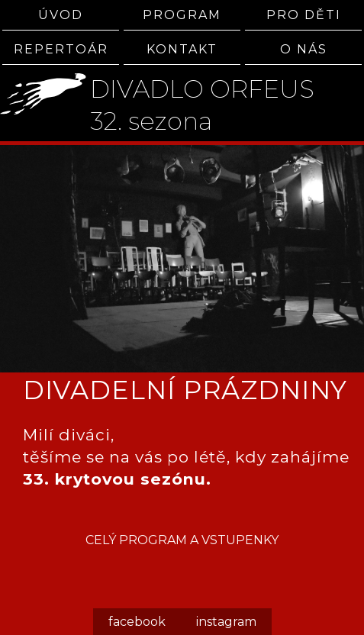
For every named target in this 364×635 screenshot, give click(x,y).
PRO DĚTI (304, 15)
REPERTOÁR (61, 49)
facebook (137, 622)
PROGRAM (182, 15)
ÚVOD (61, 15)
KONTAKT (182, 49)
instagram (226, 622)
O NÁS (304, 49)
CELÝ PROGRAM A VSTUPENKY (182, 540)
